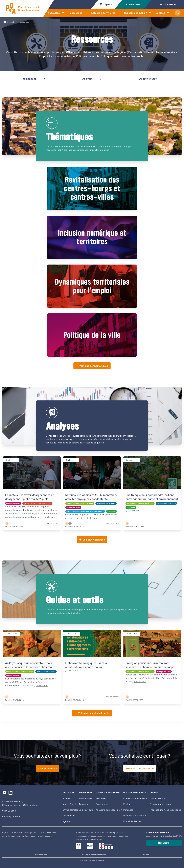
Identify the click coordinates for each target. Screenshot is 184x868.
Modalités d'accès (132, 821)
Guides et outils (87, 810)
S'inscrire (164, 843)
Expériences (102, 804)
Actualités (57, 13)
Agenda (106, 4)
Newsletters (69, 815)
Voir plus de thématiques (92, 366)
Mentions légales (42, 855)
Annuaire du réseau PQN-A (109, 810)
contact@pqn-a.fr (11, 816)
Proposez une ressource (140, 768)
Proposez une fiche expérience (165, 810)
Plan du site (144, 855)
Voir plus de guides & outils (92, 713)
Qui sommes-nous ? (139, 13)
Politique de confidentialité (94, 855)
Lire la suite (50, 517)
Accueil (10, 22)
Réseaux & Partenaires (135, 815)
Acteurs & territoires (106, 13)
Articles (66, 798)
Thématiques (85, 798)
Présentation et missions (136, 798)
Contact (163, 13)
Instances (128, 810)
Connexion (168, 4)
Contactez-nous (48, 768)
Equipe (127, 804)
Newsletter (133, 4)
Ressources (79, 13)
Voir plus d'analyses (92, 540)
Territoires (101, 798)
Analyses (83, 804)
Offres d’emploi (70, 810)
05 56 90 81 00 (9, 811)
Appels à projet (70, 804)
